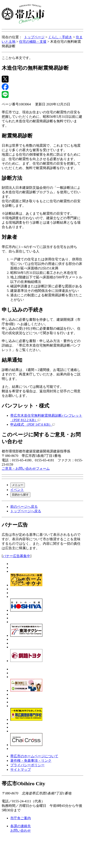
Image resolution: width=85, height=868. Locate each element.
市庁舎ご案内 (21, 818)
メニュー (18, 485)
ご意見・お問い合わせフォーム (26, 469)
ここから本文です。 (17, 58)
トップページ (34, 37)
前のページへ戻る (24, 507)
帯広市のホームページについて (34, 756)
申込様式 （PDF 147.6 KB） (33, 424)
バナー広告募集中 (16, 556)
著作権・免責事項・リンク (31, 761)
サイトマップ (21, 770)
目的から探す (20, 495)
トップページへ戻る (26, 511)
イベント (17, 490)
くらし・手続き (60, 37)
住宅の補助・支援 (33, 42)
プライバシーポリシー (27, 765)
